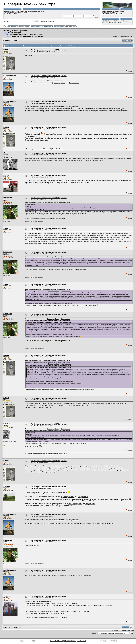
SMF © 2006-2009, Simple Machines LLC (75, 641)
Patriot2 (6, 50)
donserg (6, 228)
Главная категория (14, 33)
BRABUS (7, 424)
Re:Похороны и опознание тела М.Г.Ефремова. (49, 50)
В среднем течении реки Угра (17, 31)
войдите (29, 11)
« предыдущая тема (117, 37)
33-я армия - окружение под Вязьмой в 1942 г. (26, 34)
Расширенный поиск (47, 21)
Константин (8, 197)
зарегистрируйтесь (39, 11)
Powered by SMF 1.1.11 (57, 641)
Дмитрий (7, 486)
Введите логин (120, 14)
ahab (5, 153)
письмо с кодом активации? (21, 12)
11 (20, 40)
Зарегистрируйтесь (108, 14)
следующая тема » (128, 37)
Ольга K (6, 175)
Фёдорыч (7, 596)
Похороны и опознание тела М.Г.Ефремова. (26, 36)
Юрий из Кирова (10, 75)
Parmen (119, 22)
